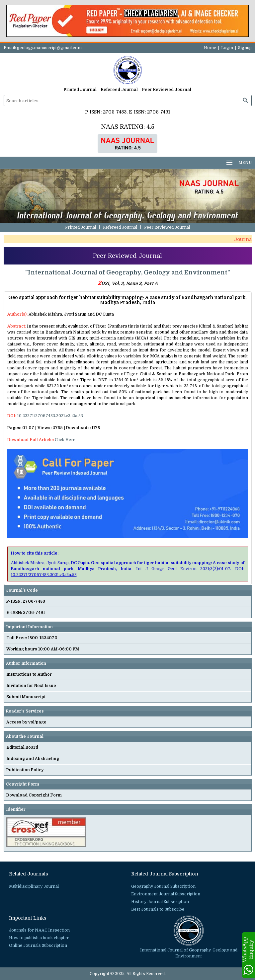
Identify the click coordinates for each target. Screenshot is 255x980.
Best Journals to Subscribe (158, 909)
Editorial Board (22, 747)
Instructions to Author (29, 674)
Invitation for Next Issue (31, 686)
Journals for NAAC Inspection (39, 930)
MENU (239, 163)
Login (227, 48)
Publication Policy (25, 770)
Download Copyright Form (34, 795)
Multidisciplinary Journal (34, 886)
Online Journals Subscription (38, 945)
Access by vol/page (26, 722)
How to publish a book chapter (39, 938)
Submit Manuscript (26, 697)
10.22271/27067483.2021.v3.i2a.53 (50, 416)
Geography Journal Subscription (163, 886)
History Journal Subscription (160, 902)
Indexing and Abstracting (33, 759)
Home (210, 48)
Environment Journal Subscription (166, 894)
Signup (245, 48)
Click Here (65, 440)
